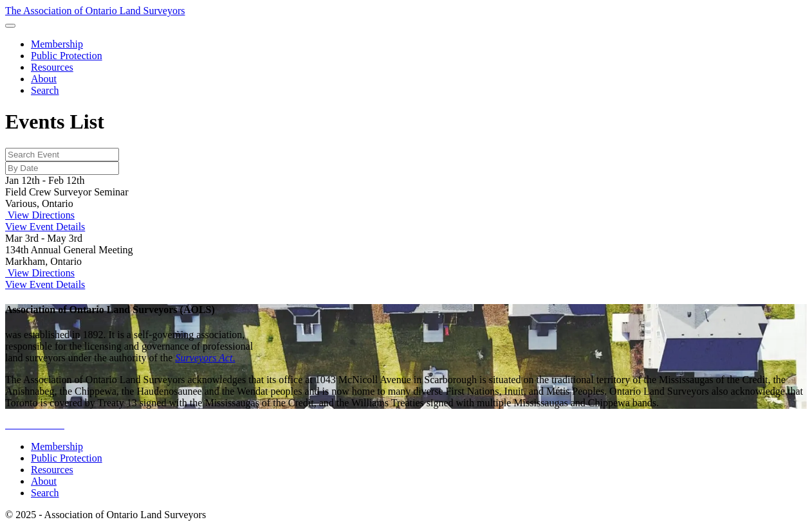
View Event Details (45, 227)
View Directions (40, 215)
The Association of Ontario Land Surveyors (95, 11)
